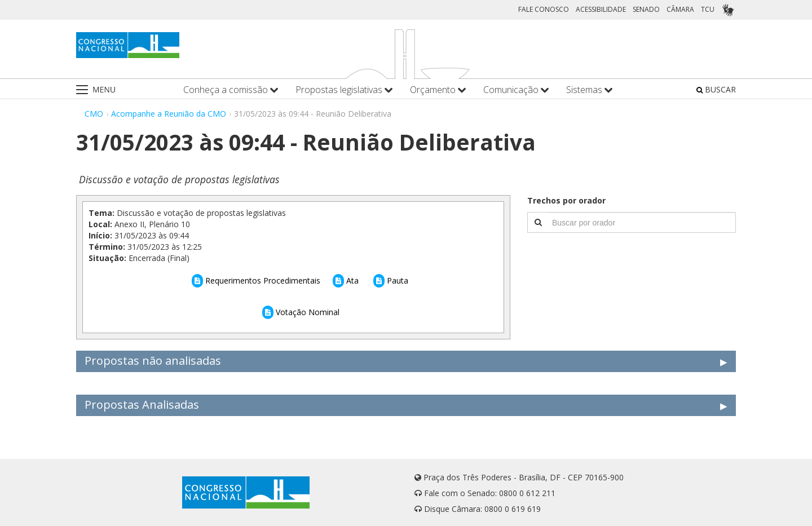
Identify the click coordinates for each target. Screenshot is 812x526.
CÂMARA (680, 9)
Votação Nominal (301, 312)
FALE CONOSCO (544, 9)
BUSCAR (716, 89)
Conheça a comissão (231, 90)
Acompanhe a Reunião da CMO (169, 114)
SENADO (646, 9)
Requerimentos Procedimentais (256, 280)
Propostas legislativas (344, 90)
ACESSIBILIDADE (601, 9)
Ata (346, 280)
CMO (94, 114)
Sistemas (590, 90)
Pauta (391, 280)
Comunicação (516, 90)
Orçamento (438, 90)
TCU (708, 9)
